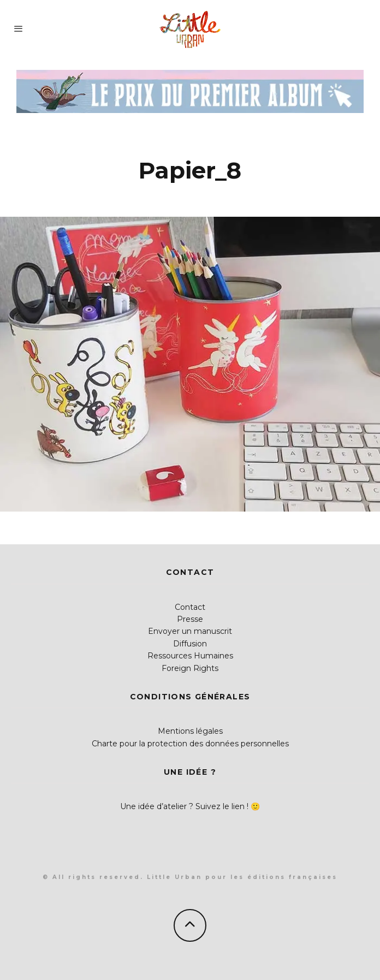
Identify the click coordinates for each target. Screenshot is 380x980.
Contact (190, 607)
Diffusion (190, 644)
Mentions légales (190, 731)
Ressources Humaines (190, 656)
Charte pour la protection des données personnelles (190, 744)
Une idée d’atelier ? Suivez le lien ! (184, 806)
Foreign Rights (190, 668)
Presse (190, 619)
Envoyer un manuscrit (190, 631)
